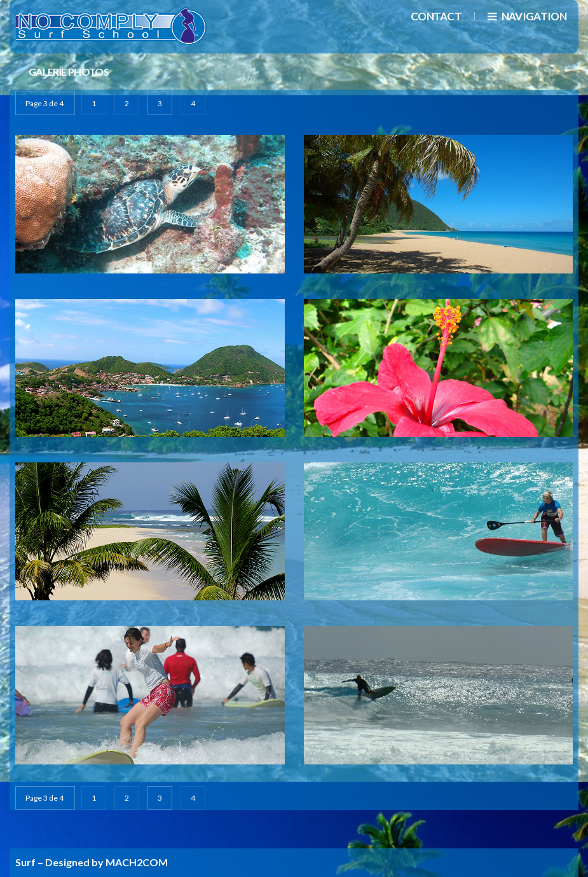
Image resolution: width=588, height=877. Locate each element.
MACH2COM (137, 862)
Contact (436, 16)
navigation (527, 16)
